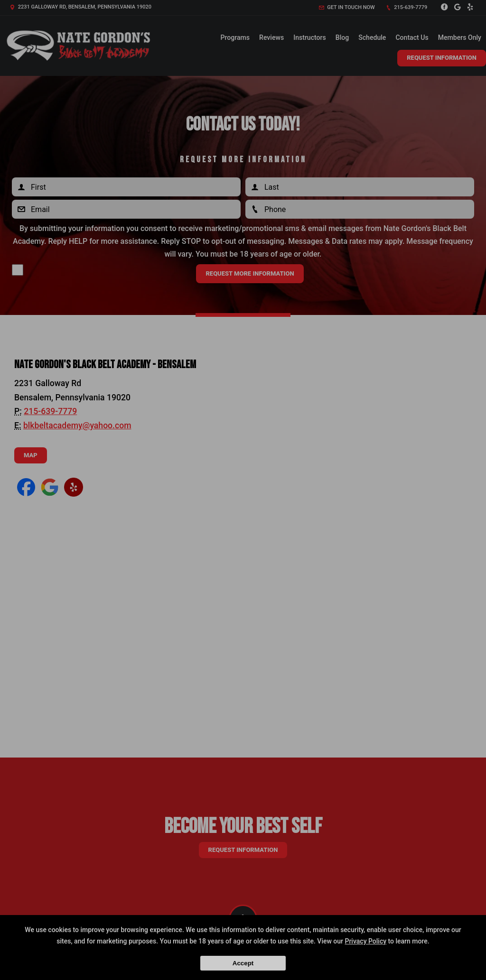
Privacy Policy (365, 941)
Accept (243, 963)
